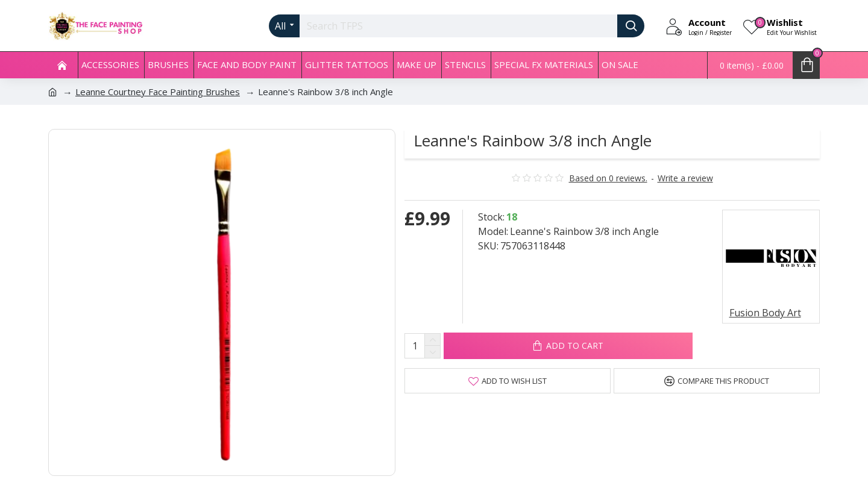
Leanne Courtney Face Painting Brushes (158, 92)
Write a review (685, 178)
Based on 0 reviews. (608, 178)
